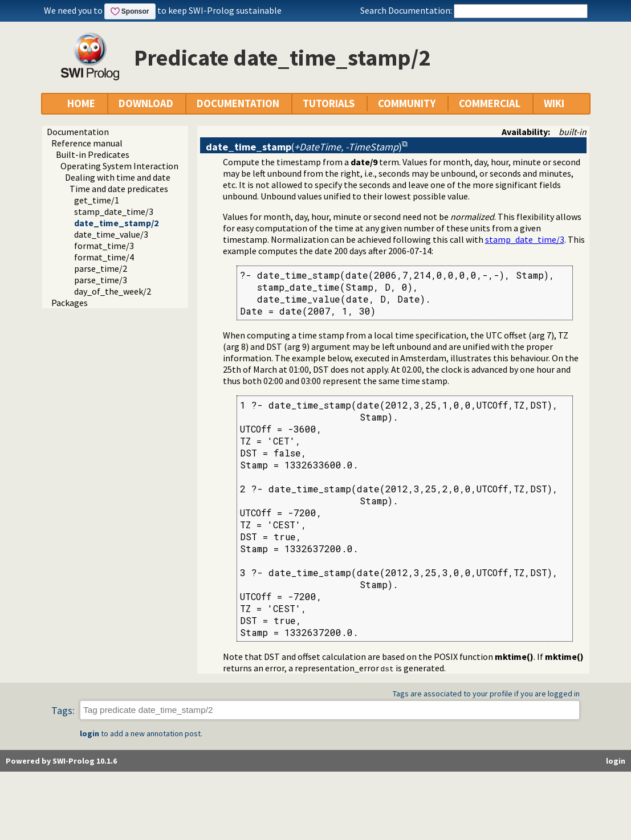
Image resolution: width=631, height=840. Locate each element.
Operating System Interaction (119, 166)
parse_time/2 (101, 268)
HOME (81, 103)
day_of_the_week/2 (113, 291)
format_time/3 (104, 246)
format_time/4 (104, 257)
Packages (70, 303)
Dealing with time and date (118, 177)
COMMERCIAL (490, 103)
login (89, 733)
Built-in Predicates (93, 154)
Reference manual (87, 143)
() (304, 147)
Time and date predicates (119, 189)
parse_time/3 (101, 280)
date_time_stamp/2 (116, 223)
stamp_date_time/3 (114, 211)
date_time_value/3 (111, 234)
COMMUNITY (407, 103)
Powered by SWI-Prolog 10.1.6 (61, 761)
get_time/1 (97, 200)
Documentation (78, 132)
